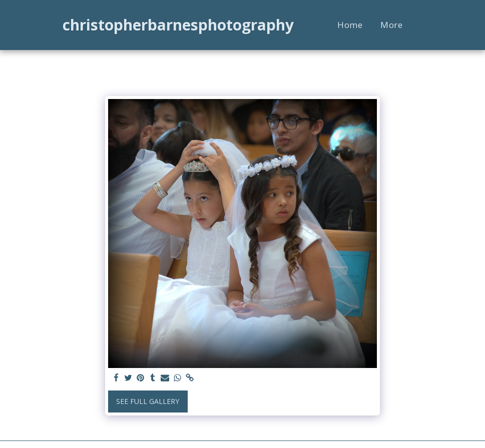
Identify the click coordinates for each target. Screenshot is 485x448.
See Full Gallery (148, 401)
